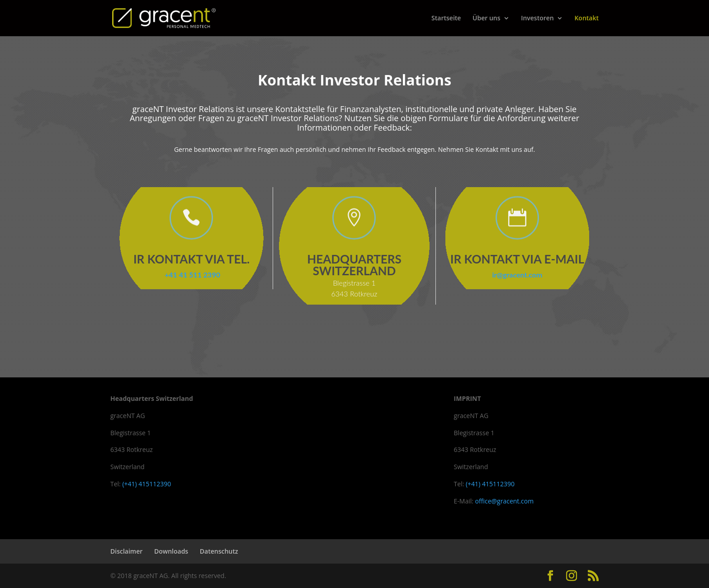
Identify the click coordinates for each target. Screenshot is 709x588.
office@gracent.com (505, 501)
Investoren (537, 19)
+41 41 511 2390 (191, 275)
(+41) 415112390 (147, 484)
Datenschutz (219, 551)
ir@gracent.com (518, 275)
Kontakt (586, 19)
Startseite (446, 19)
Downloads (171, 551)
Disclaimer (126, 551)
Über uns (486, 19)
